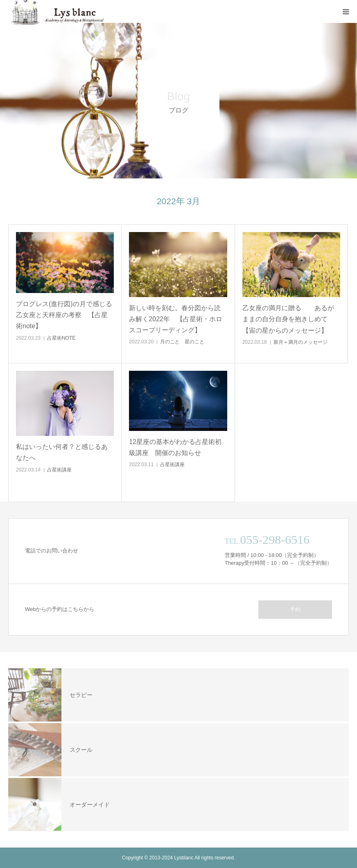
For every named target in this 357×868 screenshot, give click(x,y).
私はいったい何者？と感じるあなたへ (62, 452)
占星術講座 (59, 470)
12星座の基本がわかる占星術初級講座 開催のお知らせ (175, 447)
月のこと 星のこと (182, 342)
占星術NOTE (61, 338)
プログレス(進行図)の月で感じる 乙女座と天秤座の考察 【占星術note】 (65, 315)
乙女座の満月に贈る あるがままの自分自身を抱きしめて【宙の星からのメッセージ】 (288, 319)
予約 (295, 610)
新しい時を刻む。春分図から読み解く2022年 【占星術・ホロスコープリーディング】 (176, 319)
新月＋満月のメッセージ (301, 342)
